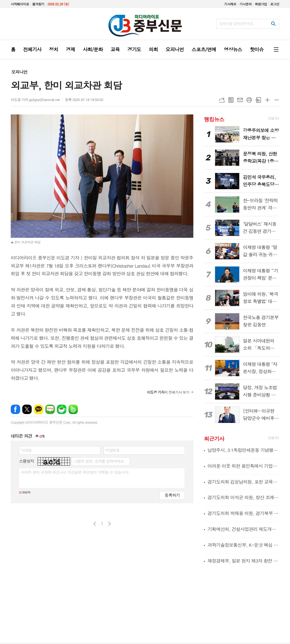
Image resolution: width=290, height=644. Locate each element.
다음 (109, 524)
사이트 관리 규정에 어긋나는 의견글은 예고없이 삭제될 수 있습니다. (75, 472)
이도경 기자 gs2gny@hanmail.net (35, 100)
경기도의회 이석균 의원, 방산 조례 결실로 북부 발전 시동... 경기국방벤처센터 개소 (243, 497)
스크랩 (258, 100)
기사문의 (246, 4)
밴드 (73, 409)
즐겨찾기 (38, 4)
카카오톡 (39, 409)
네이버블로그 (50, 409)
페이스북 (15, 409)
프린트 (249, 100)
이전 (95, 524)
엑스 (27, 409)
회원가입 (261, 4)
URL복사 (222, 100)
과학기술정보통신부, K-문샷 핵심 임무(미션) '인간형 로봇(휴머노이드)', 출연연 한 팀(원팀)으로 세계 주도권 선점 (243, 545)
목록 (231, 100)
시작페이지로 (20, 4)
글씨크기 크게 (267, 100)
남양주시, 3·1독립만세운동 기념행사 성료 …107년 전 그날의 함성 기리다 (243, 450)
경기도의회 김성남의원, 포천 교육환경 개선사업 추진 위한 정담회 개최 (243, 482)
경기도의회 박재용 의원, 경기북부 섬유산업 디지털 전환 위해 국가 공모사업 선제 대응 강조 (243, 513)
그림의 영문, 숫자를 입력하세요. (99, 461)
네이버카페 (62, 409)
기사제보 (230, 4)
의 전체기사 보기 (168, 392)
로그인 (275, 4)
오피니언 (19, 72)
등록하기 (172, 495)
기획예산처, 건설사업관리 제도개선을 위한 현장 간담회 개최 (243, 529)
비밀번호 (113, 450)
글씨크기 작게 (277, 100)
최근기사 (214, 439)
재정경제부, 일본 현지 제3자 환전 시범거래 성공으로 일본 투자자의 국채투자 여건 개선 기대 (243, 561)
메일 (240, 100)
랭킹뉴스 (214, 119)
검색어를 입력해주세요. (237, 24)
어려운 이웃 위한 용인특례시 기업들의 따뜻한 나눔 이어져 (243, 466)
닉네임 (26, 450)
